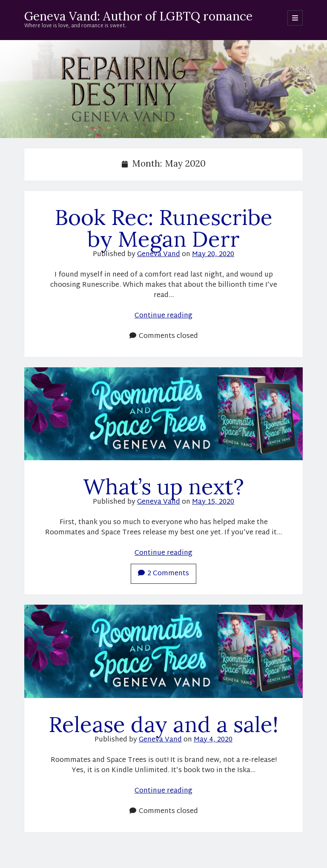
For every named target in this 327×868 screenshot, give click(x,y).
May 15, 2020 (213, 502)
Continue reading (163, 316)
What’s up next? (163, 486)
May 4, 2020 (213, 740)
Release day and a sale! (163, 724)
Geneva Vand (159, 255)
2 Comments (163, 574)
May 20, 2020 (213, 255)
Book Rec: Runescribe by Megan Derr (164, 228)
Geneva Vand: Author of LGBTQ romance (138, 16)
